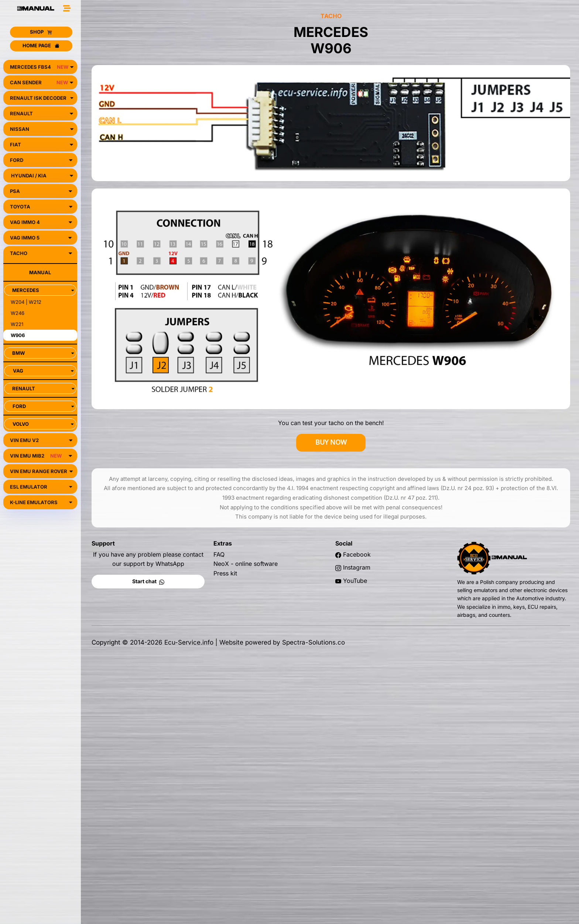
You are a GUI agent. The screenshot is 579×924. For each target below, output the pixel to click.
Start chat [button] (148, 581)
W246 (18, 313)
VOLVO (43, 424)
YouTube (355, 581)
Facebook (357, 554)
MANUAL (40, 272)
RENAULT (43, 388)
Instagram (357, 567)
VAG (43, 371)
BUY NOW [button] (331, 442)
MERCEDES (43, 290)
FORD (43, 406)
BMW (43, 353)
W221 (17, 324)
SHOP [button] (41, 32)
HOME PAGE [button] (41, 45)
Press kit (225, 573)
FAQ (219, 554)
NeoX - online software (246, 564)
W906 (18, 335)
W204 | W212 (26, 302)
